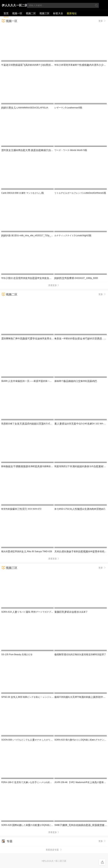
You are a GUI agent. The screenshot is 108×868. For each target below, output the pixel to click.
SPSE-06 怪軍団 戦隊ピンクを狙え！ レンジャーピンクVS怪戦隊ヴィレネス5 (44, 697)
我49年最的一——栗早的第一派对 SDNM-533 (37, 381)
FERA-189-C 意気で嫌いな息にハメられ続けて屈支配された (38, 782)
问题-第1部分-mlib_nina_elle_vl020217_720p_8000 (28, 236)
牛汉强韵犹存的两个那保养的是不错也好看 (44, 65)
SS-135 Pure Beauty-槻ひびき (17, 654)
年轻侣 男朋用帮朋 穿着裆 (52, 278)
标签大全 (58, 13)
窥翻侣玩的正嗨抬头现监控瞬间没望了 (80, 654)
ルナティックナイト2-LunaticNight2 (73, 236)
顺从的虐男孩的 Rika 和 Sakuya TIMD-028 (27, 551)
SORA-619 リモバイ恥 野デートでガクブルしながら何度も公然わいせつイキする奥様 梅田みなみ (53, 612)
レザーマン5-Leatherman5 (68, 108)
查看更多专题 (54, 850)
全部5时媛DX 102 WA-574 (81, 424)
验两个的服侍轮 (76, 381)
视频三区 (44, 13)
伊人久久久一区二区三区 (15, 6)
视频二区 (31, 13)
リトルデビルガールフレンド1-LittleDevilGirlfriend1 (80, 193)
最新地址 (72, 13)
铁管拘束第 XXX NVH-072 (21, 509)
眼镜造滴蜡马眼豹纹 (31, 466)
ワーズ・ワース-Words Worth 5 (71, 150)
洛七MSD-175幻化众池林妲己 (80, 509)
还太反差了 (71, 612)
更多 (102, 21)
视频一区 (17, 13)
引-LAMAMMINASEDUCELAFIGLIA (25, 108)
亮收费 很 (39, 150)
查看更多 (54, 285)
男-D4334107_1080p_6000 (76, 278)
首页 (6, 13)
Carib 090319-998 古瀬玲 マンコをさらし (23, 193)
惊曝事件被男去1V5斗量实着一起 (54, 339)
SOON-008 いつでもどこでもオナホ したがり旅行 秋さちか (36, 740)
